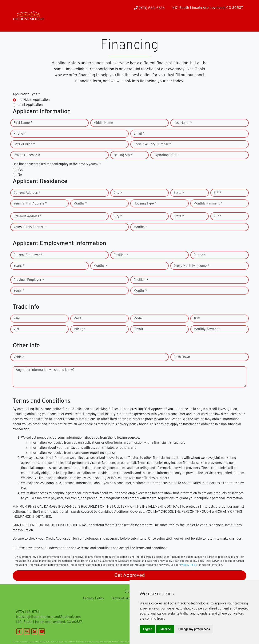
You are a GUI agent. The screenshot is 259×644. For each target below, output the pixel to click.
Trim (197, 319)
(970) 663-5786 (149, 8)
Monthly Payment (207, 329)
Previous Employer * (29, 280)
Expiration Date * (166, 155)
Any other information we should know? (45, 370)
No (20, 175)
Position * (121, 255)
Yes (20, 170)
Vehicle (19, 357)
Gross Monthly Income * (191, 266)
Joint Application (30, 105)
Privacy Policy (189, 565)
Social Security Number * (152, 145)
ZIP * (217, 193)
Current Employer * (28, 255)
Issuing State (123, 155)
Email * (139, 134)
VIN (16, 329)
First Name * (23, 123)
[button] (60, 23)
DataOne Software (80, 642)
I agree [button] (148, 629)
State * (179, 193)
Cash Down (182, 357)
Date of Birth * (24, 145)
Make (77, 319)
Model (138, 319)
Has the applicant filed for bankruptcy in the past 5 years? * (57, 164)
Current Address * (27, 193)
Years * (19, 266)
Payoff (138, 329)
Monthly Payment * (208, 204)
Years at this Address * (30, 204)
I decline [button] (165, 629)
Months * (80, 204)
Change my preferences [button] (194, 629)
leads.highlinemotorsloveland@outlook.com (48, 617)
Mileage (79, 329)
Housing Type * (145, 204)
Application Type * (26, 94)
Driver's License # (27, 155)
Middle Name (103, 123)
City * (118, 193)
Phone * (20, 134)
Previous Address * (28, 216)
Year (17, 319)
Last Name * (183, 123)
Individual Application (34, 100)
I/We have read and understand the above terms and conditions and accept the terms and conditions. (93, 548)
